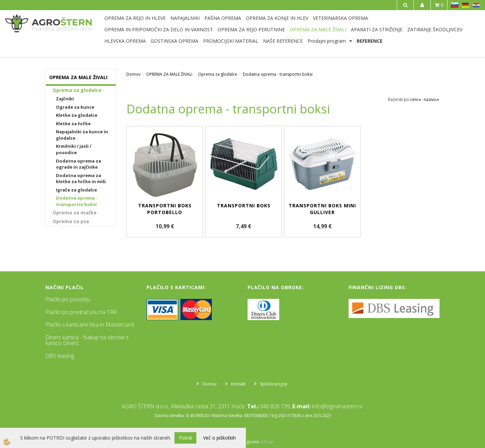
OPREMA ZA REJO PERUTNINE (251, 29)
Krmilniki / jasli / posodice (74, 149)
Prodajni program (327, 41)
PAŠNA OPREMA (223, 18)
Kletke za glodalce (77, 115)
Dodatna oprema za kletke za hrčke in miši (81, 179)
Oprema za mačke (75, 213)
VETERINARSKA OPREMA (341, 18)
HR (476, 5)
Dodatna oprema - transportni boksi (77, 201)
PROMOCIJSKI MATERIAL (231, 41)
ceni (416, 99)
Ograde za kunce (75, 107)
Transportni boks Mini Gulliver (322, 209)
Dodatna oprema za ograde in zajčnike (78, 164)
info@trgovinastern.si (337, 406)
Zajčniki (65, 99)
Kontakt (238, 384)
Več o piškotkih (219, 438)
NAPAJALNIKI (185, 18)
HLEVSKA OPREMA (125, 41)
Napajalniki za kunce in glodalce (82, 135)
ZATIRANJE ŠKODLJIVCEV (435, 29)
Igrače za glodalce (76, 190)
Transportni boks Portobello (165, 209)
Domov (133, 74)
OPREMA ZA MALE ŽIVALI (318, 29)
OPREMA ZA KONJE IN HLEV (277, 18)
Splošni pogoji (274, 384)
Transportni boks (244, 205)
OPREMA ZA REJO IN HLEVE (135, 18)
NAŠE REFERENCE (283, 41)
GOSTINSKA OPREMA (174, 41)
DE (465, 5)
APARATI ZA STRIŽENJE (377, 29)
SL (455, 5)
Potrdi (185, 438)
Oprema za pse (71, 221)
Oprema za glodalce (77, 90)
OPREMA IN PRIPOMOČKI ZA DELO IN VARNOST (159, 29)
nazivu (432, 99)
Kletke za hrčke (73, 124)
